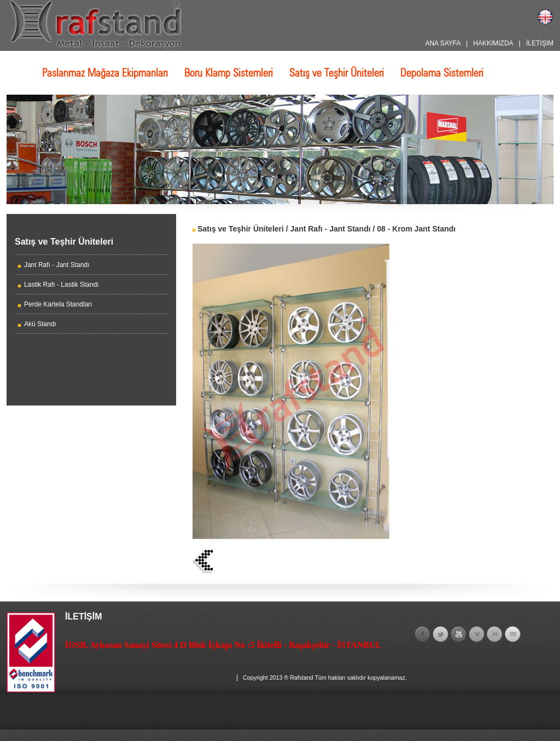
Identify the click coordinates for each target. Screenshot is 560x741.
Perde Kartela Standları (58, 304)
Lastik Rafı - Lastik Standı (62, 285)
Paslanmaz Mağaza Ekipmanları (105, 73)
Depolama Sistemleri (442, 73)
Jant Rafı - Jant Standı (57, 265)
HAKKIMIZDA (493, 43)
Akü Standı (40, 324)
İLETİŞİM (540, 43)
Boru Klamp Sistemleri (229, 73)
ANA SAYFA (442, 43)
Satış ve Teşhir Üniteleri (337, 73)
